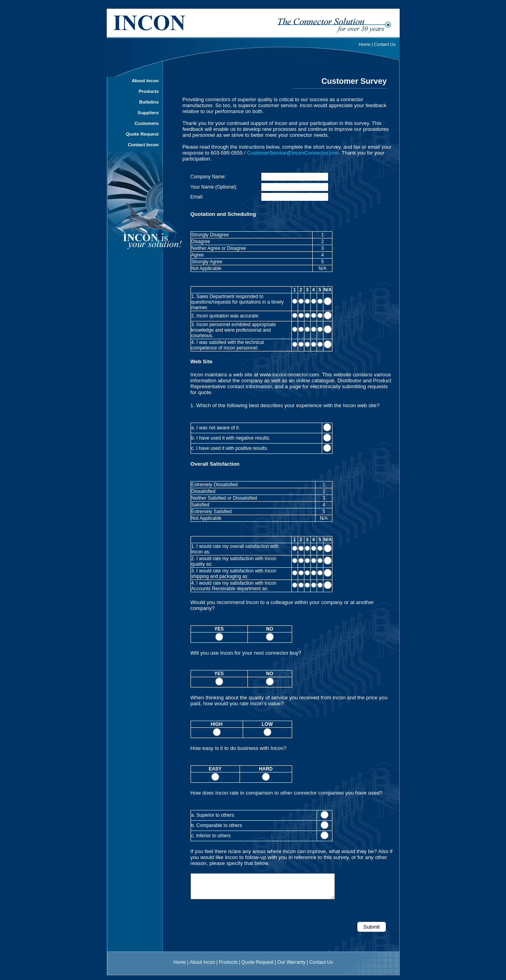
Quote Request (142, 134)
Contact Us (385, 44)
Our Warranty (291, 967)
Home (365, 44)
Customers (146, 123)
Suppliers (148, 112)
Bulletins (149, 102)
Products (149, 91)
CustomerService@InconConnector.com (293, 153)
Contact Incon (143, 144)
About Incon (145, 80)
